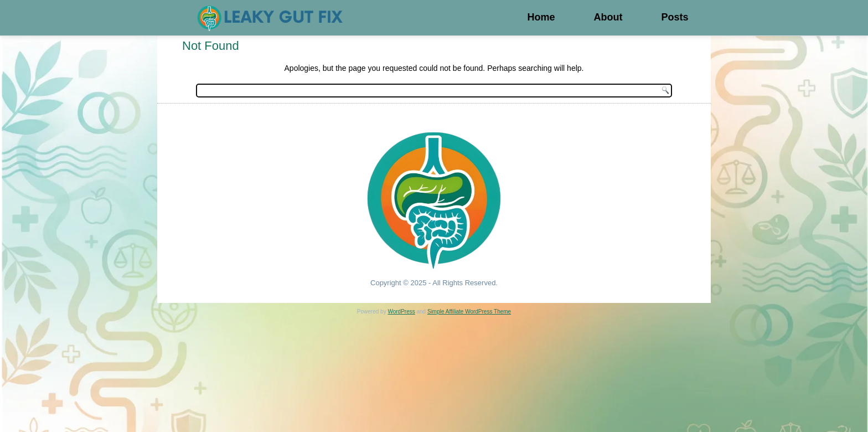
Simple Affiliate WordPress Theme (469, 312)
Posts (675, 17)
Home (541, 17)
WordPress (401, 312)
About (608, 17)
